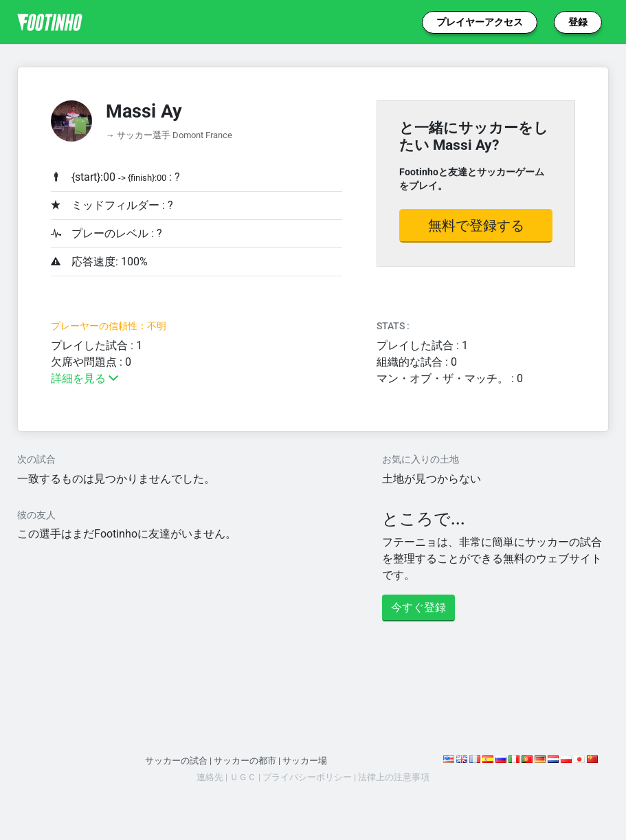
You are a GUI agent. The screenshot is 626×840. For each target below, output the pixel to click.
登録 (578, 22)
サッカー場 (305, 761)
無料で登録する (476, 225)
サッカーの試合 (176, 761)
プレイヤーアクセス (480, 22)
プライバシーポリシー (307, 777)
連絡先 (210, 777)
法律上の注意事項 (394, 777)
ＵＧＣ (243, 777)
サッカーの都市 (245, 761)
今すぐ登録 (418, 607)
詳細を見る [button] (85, 378)
